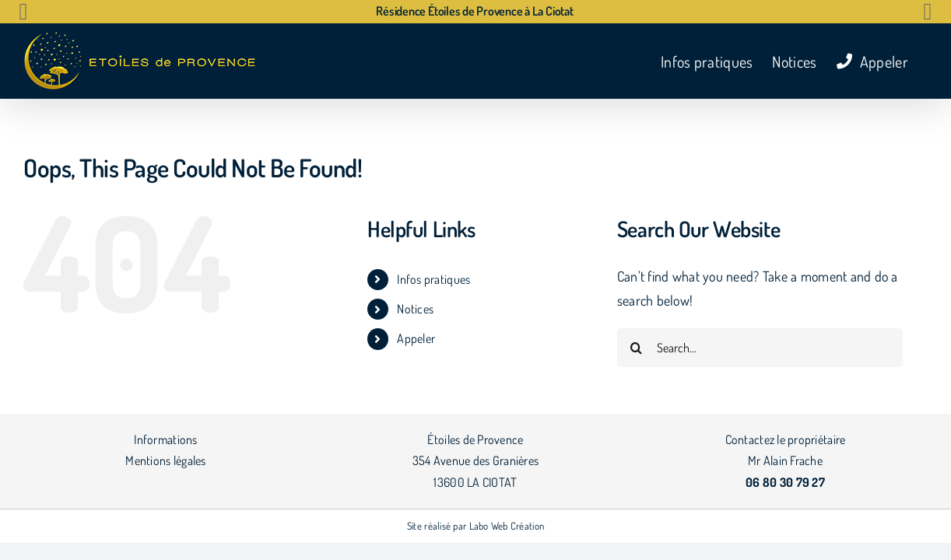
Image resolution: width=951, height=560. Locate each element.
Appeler (416, 338)
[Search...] (760, 348)
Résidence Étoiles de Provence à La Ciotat (474, 11)
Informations (165, 439)
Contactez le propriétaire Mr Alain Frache (786, 461)
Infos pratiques (433, 279)
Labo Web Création (507, 526)
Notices (415, 309)
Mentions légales (165, 460)
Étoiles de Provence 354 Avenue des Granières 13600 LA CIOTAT (475, 461)
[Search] (637, 348)
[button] (23, 12)
